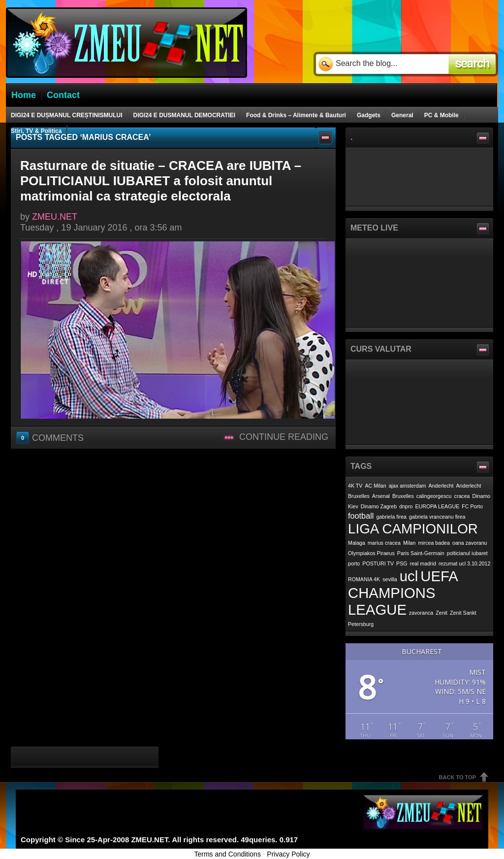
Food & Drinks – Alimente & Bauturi (296, 115)
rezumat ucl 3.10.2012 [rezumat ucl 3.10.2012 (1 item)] (464, 563)
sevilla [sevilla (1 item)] (390, 579)
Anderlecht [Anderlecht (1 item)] (441, 486)
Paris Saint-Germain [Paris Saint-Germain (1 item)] (421, 553)
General (402, 115)
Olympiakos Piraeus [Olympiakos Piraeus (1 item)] (371, 553)
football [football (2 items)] (361, 516)
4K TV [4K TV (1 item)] (355, 486)
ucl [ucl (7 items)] (409, 576)
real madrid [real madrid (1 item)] (423, 563)
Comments (51, 437)
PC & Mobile (441, 115)
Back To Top (457, 777)
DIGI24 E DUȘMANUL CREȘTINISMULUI (66, 115)
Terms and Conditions (228, 854)
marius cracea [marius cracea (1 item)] (384, 543)
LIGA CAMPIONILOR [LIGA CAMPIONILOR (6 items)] (413, 529)
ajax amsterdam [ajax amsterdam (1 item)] (408, 486)
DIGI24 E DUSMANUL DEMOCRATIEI (184, 115)
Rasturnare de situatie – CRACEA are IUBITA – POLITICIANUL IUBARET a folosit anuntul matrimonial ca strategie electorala (161, 181)
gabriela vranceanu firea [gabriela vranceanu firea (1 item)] (437, 517)
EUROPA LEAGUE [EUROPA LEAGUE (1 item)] (438, 506)
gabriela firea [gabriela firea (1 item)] (391, 517)
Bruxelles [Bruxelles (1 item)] (403, 496)
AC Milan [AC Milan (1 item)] (375, 486)
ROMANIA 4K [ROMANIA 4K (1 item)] (364, 579)
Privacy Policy (288, 854)
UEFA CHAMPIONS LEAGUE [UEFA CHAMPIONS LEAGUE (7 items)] (403, 593)
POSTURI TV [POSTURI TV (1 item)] (378, 563)
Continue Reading (284, 437)
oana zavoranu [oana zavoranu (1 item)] (470, 543)
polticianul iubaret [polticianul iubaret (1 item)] (467, 553)
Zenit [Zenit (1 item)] (441, 613)
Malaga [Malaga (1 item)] (357, 543)
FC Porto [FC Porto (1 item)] (472, 506)
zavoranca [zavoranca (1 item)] (421, 613)
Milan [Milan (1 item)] (409, 543)
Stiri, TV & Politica (36, 131)
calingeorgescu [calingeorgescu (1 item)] (434, 496)
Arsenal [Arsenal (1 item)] (381, 496)
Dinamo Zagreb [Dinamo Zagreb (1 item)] (379, 506)
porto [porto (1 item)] (354, 563)
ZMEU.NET (55, 217)
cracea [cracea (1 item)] (462, 496)
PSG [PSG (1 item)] (402, 563)
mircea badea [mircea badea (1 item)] (434, 543)
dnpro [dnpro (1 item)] (406, 506)
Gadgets (369, 115)
